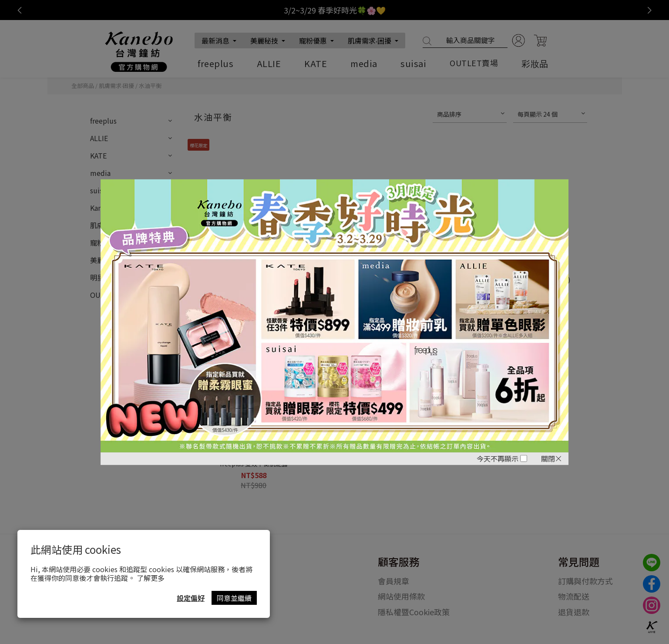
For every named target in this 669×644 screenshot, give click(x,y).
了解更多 (151, 578)
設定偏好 (191, 598)
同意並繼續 (234, 598)
